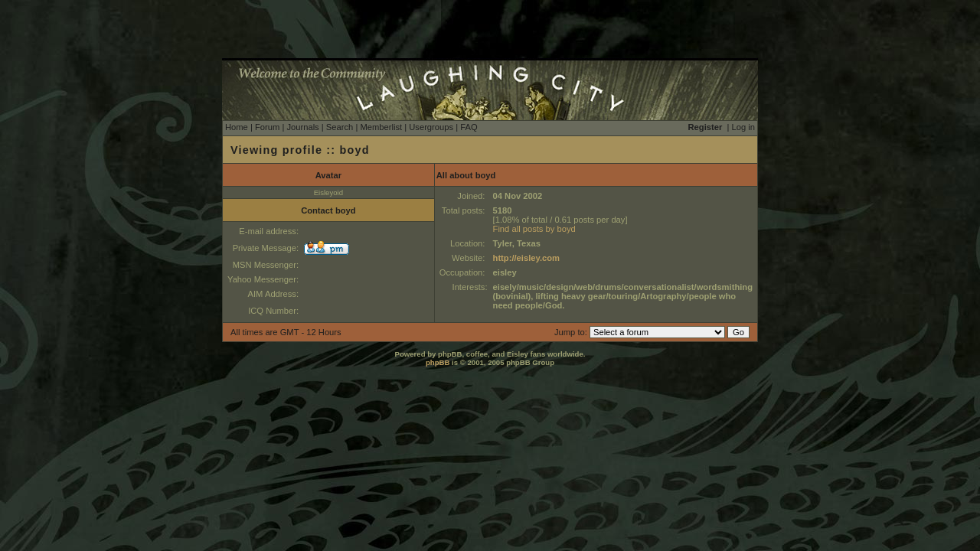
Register (706, 127)
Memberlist (381, 127)
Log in (743, 127)
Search (340, 127)
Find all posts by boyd (534, 229)
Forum (267, 127)
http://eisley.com (526, 258)
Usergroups (431, 127)
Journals (302, 127)
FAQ (469, 127)
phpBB (438, 362)
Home (237, 127)
